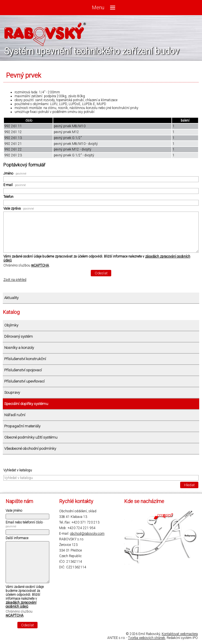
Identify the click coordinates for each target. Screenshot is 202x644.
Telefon (8, 197)
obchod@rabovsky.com (87, 534)
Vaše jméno (14, 511)
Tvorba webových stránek (147, 638)
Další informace (17, 538)
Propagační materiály (22, 426)
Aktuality (11, 298)
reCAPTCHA (40, 265)
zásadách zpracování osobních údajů (21, 604)
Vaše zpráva (19, 209)
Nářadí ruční (15, 415)
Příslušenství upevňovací (24, 381)
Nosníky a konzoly (19, 348)
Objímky (11, 325)
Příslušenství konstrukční (25, 359)
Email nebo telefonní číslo (25, 524)
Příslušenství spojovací (23, 370)
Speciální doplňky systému (26, 404)
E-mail (15, 185)
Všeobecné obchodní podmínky (30, 449)
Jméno (15, 173)
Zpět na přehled (15, 280)
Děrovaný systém (18, 336)
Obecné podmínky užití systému (31, 437)
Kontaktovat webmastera (180, 634)
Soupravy (12, 392)
